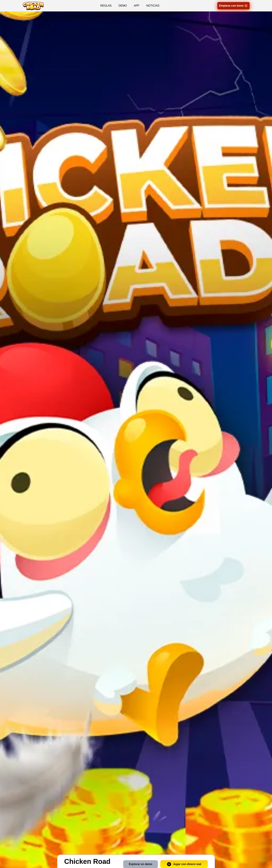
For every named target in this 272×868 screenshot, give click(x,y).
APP (137, 6)
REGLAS (106, 6)
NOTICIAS (153, 6)
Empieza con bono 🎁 (233, 6)
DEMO (123, 6)
